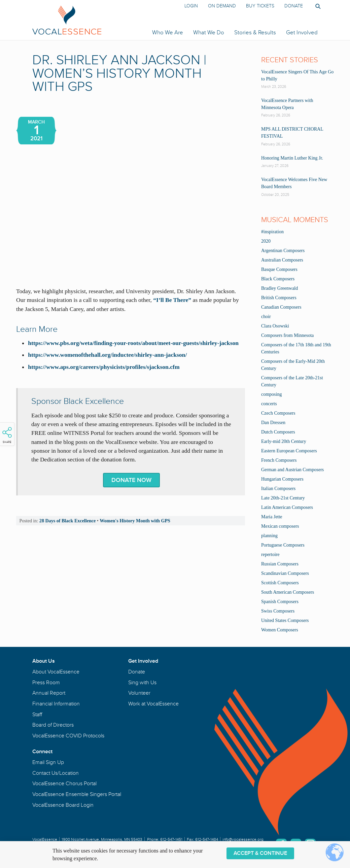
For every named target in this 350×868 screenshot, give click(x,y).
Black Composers (278, 279)
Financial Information (56, 704)
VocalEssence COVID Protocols (68, 736)
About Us (44, 661)
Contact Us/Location (56, 773)
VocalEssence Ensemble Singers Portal (77, 794)
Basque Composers (279, 269)
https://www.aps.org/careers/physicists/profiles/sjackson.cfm (104, 367)
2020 (266, 241)
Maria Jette (272, 517)
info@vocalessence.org (243, 840)
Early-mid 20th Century (284, 441)
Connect (42, 752)
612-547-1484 (207, 840)
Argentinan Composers (283, 251)
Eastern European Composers (289, 451)
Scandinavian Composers (285, 573)
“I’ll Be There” (172, 300)
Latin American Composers (287, 507)
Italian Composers (278, 489)
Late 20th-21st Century (283, 498)
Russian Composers (280, 564)
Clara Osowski (275, 326)
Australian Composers (282, 260)
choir (266, 317)
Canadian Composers (281, 307)
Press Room (46, 683)
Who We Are (168, 32)
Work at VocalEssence (153, 704)
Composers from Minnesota (287, 335)
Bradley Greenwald (279, 288)
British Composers (279, 298)
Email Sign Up (48, 762)
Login (191, 6)
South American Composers (288, 592)
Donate (294, 6)
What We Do (209, 32)
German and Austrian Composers (292, 470)
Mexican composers (280, 526)
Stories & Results (255, 32)
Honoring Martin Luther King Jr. (292, 158)
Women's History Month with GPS (135, 521)
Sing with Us (142, 683)
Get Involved (302, 32)
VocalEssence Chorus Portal (64, 784)
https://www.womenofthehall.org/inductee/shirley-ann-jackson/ (107, 355)
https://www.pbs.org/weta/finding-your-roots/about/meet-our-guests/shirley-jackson (133, 343)
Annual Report (49, 693)
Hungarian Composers (282, 479)
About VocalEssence (56, 672)
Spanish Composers (280, 602)
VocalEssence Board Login (63, 805)
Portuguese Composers (283, 545)
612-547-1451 (171, 840)
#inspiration (272, 232)
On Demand (222, 6)
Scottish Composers (280, 583)
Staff (37, 715)
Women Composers (280, 630)
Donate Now (131, 480)
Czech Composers (278, 413)
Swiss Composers (278, 611)
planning (269, 536)
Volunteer (139, 693)
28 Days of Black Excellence (67, 521)
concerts (269, 404)
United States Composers (285, 620)
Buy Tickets (260, 6)
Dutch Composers (278, 432)
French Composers (279, 460)
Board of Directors (53, 725)
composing (271, 394)
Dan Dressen (273, 423)
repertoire (270, 554)
